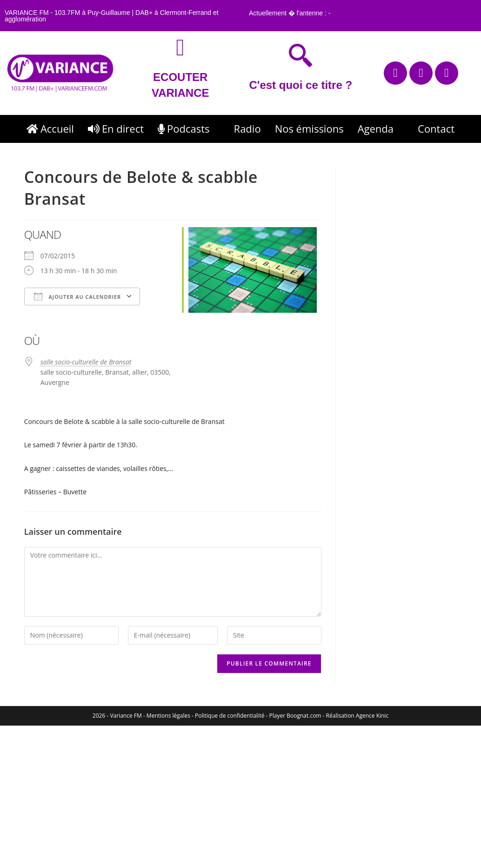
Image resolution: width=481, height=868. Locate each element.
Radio (247, 128)
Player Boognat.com (295, 716)
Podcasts (189, 128)
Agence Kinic (372, 716)
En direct (116, 128)
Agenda (381, 128)
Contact (436, 128)
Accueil (50, 128)
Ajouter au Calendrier (77, 296)
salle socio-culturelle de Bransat (86, 362)
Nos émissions (309, 128)
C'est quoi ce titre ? (301, 85)
